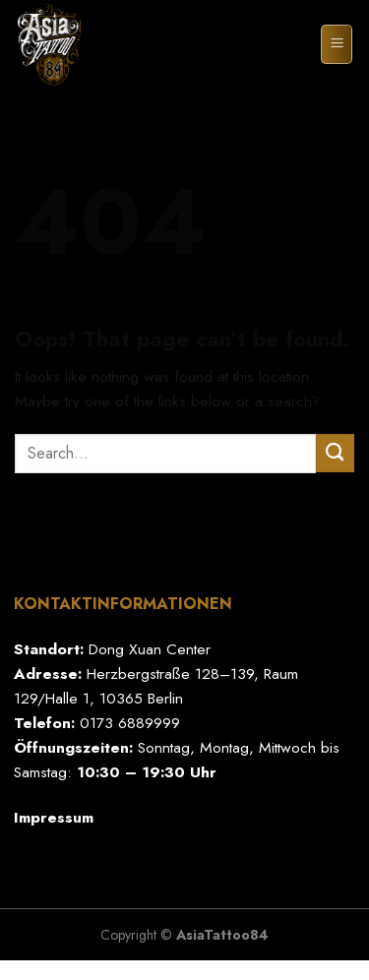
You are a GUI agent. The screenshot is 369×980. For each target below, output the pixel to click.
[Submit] (335, 453)
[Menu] (337, 44)
